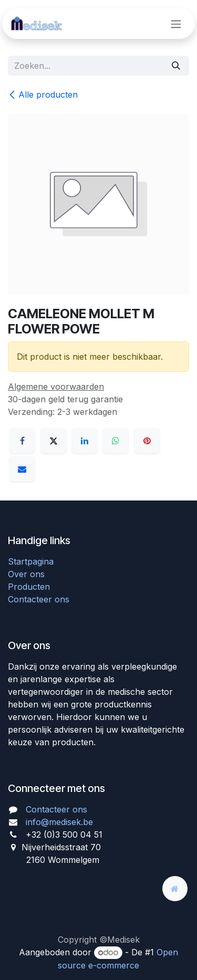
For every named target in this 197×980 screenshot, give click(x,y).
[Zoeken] (176, 66)
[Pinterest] (147, 441)
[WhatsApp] (116, 441)
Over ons (26, 574)
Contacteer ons (39, 599)
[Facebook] (22, 441)
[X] (54, 441)
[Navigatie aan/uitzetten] (176, 24)
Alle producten (43, 95)
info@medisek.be (59, 822)
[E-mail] (22, 469)
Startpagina (31, 561)
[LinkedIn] (85, 441)
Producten (29, 587)
